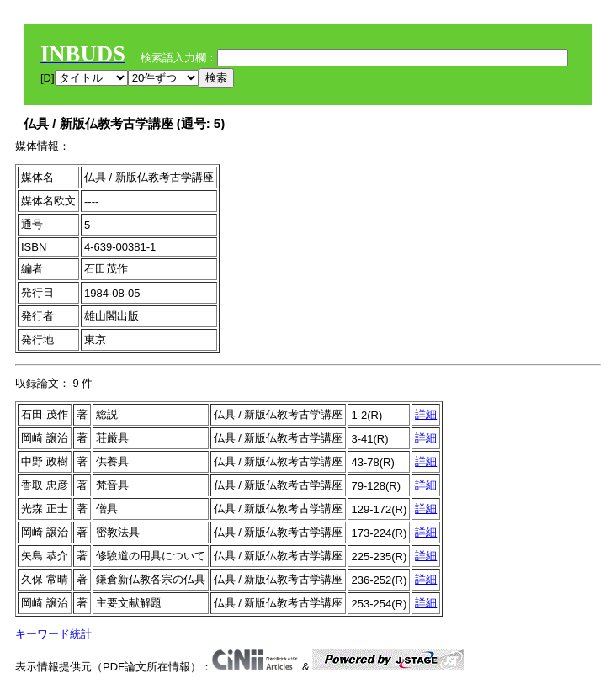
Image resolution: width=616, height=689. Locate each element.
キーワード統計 (53, 634)
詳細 (426, 414)
